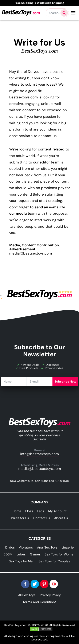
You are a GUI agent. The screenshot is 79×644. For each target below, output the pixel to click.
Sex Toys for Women (60, 554)
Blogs (29, 511)
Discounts (51, 365)
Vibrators (26, 547)
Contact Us (42, 518)
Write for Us (20, 518)
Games (35, 554)
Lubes (21, 554)
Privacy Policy (50, 595)
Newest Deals (28, 365)
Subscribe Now (65, 381)
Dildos (10, 547)
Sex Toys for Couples (54, 561)
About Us (61, 518)
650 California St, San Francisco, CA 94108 (39, 481)
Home (17, 511)
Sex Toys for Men (22, 561)
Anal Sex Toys (47, 547)
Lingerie (68, 547)
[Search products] (64, 13)
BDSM (8, 554)
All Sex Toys (27, 595)
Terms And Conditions (39, 602)
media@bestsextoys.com (31, 253)
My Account (57, 511)
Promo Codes (52, 368)
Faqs (41, 511)
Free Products (27, 368)
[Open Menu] (73, 13)
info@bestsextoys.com (40, 452)
